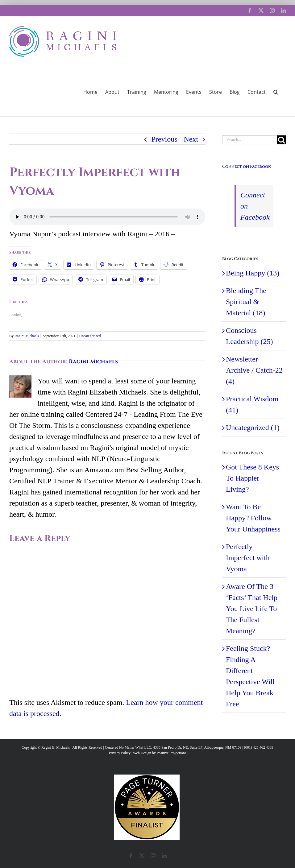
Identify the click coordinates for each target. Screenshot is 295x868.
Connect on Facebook (247, 167)
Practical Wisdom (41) (252, 404)
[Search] (281, 140)
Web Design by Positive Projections (160, 753)
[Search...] (249, 140)
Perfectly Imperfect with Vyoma (248, 558)
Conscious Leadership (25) (249, 336)
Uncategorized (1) (253, 428)
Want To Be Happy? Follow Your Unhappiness (253, 518)
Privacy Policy (120, 753)
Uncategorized (90, 336)
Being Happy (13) (253, 273)
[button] (276, 91)
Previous (164, 139)
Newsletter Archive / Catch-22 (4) (254, 370)
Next (191, 139)
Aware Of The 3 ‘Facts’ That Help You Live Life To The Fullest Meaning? (252, 609)
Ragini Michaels (27, 336)
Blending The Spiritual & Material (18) (246, 302)
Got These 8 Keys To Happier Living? (252, 478)
